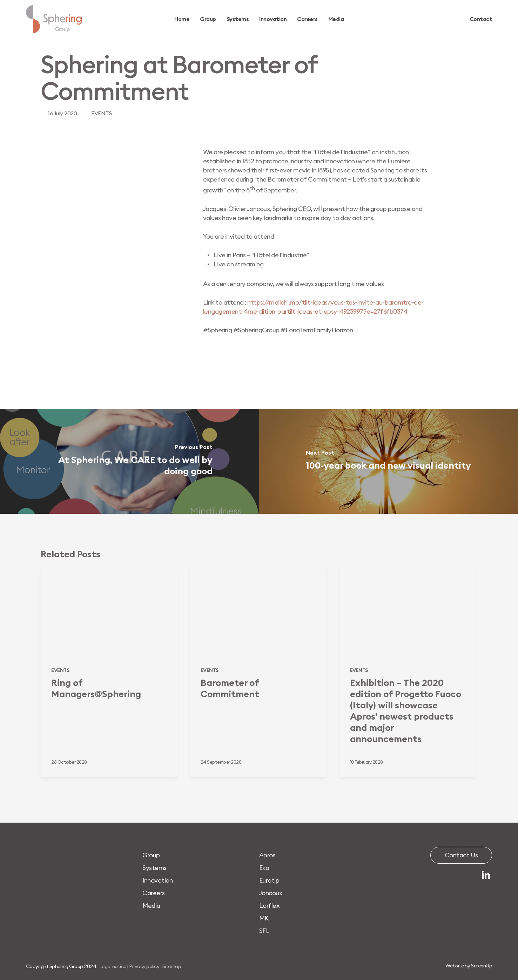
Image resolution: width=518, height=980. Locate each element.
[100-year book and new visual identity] (389, 461)
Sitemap (172, 967)
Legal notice (113, 967)
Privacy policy (144, 967)
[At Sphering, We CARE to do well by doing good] (130, 461)
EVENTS (102, 114)
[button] (151, 855)
